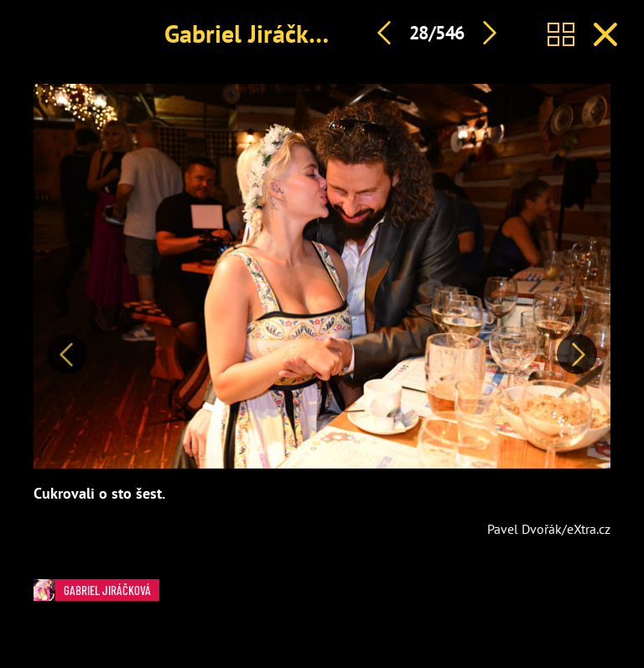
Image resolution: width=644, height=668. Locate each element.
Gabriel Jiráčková (255, 33)
